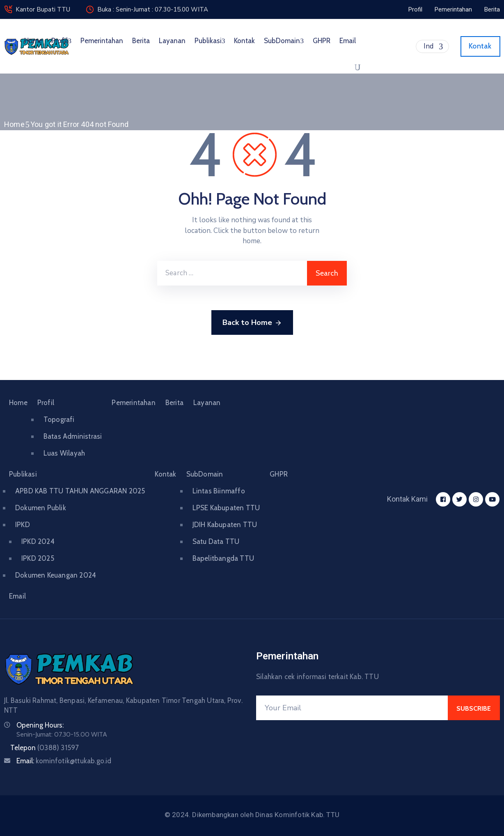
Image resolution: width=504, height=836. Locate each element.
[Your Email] (352, 708)
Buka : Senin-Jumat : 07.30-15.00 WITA (153, 9)
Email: (64, 761)
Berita (141, 41)
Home (33, 41)
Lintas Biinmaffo (219, 491)
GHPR (322, 41)
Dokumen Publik (41, 508)
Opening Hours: (40, 725)
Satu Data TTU (216, 541)
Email (348, 41)
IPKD (23, 525)
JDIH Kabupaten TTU (225, 525)
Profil (61, 41)
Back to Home (252, 323)
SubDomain (284, 41)
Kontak (244, 41)
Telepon (45, 748)
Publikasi (210, 41)
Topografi (59, 419)
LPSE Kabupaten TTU (226, 508)
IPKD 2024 (38, 541)
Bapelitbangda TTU (223, 558)
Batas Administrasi (73, 436)
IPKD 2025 (38, 558)
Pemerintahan (102, 41)
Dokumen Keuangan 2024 (56, 575)
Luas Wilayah (64, 453)
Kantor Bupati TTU (43, 9)
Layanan (172, 41)
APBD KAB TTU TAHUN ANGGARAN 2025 (80, 491)
